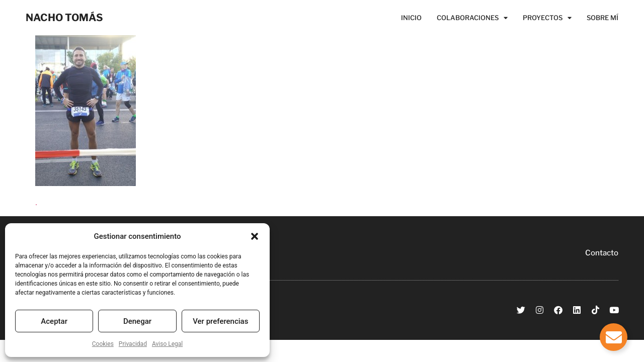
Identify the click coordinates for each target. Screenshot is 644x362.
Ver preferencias (220, 321)
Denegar (137, 321)
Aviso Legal (167, 344)
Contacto (602, 253)
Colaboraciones (472, 18)
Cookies (103, 344)
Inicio (411, 18)
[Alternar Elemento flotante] (614, 337)
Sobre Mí (602, 18)
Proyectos (547, 18)
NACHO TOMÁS (64, 18)
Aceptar (54, 321)
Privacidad (133, 344)
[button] (255, 236)
